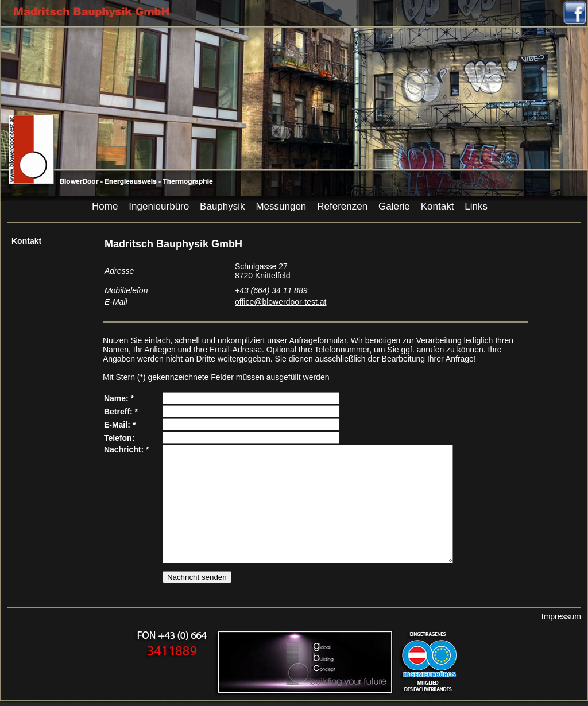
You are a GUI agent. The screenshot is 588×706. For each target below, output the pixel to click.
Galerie (394, 206)
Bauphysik (222, 206)
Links (476, 206)
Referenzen (342, 206)
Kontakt (438, 206)
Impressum (561, 616)
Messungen (281, 206)
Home (105, 206)
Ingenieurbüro (159, 206)
